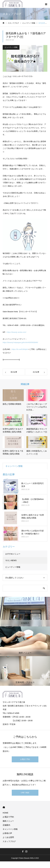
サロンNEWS (11, 560)
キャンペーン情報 (10, 829)
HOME (4, 807)
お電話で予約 (25, 759)
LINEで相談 (25, 793)
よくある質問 (8, 837)
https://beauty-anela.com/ (17, 332)
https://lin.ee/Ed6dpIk (20, 349)
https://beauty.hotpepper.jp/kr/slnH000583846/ (20, 342)
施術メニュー (8, 821)
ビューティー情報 (11, 47)
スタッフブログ (9, 841)
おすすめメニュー (13, 554)
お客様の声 (7, 833)
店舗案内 (6, 825)
